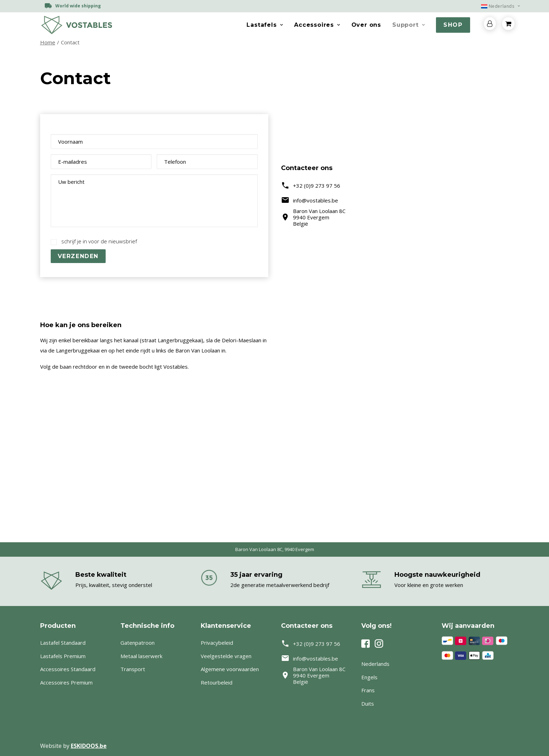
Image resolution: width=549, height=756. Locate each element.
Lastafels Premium (63, 656)
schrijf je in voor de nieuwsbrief (99, 241)
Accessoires (317, 25)
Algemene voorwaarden (230, 669)
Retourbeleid (217, 682)
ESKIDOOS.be (89, 746)
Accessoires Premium (66, 682)
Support (408, 25)
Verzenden (78, 256)
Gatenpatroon (138, 643)
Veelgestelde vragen (226, 656)
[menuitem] (497, 6)
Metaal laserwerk (141, 656)
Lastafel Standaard (63, 643)
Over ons (366, 25)
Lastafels (265, 25)
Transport (133, 669)
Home (48, 42)
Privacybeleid (217, 643)
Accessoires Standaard (68, 669)
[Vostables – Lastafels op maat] (76, 25)
